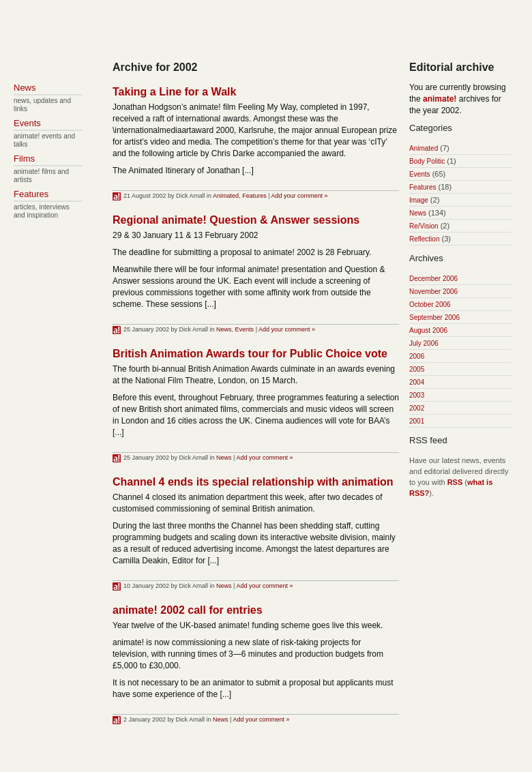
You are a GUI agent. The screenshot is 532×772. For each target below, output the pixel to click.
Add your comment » (300, 196)
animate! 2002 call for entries (188, 610)
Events (245, 329)
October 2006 (430, 305)
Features (254, 196)
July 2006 (424, 343)
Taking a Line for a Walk (174, 92)
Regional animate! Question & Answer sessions (236, 220)
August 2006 (428, 330)
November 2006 (433, 292)
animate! (440, 99)
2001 (417, 421)
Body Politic (427, 161)
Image (419, 200)
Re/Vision (424, 226)
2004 (417, 382)
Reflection (424, 239)
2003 (417, 395)
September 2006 (434, 317)
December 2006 (433, 279)
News (224, 329)
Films (24, 159)
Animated (226, 196)
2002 (417, 408)
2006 (417, 356)
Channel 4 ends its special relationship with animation (253, 482)
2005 (417, 369)
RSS (455, 482)
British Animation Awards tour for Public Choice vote (250, 354)
